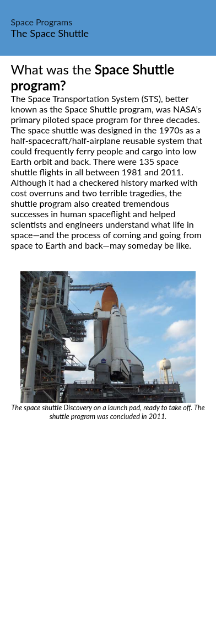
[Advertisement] (108, 534)
